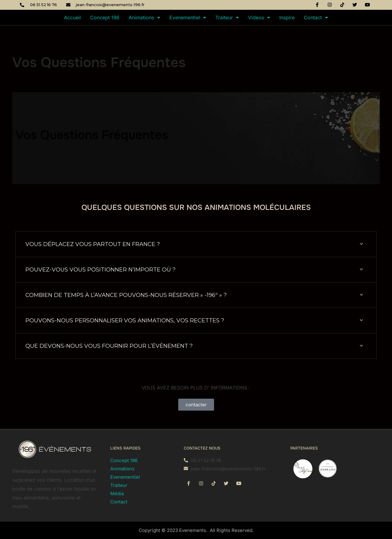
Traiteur (227, 17)
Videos (259, 17)
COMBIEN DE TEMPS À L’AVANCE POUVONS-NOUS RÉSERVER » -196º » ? (126, 295)
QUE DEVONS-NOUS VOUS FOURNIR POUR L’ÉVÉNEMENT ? (109, 346)
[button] (196, 244)
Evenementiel (188, 17)
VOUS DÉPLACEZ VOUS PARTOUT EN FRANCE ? (93, 244)
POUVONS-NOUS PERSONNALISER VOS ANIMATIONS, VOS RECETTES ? (125, 321)
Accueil (72, 17)
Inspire (287, 17)
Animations (144, 17)
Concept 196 (105, 17)
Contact (316, 17)
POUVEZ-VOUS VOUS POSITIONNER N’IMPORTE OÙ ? (100, 270)
